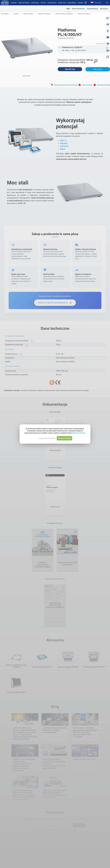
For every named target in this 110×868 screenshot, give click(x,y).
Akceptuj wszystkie (64, 438)
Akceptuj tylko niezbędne (47, 438)
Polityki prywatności (78, 433)
